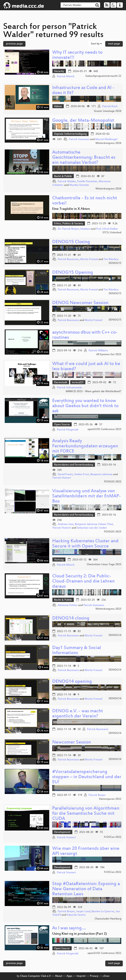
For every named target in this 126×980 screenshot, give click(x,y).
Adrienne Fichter (68, 605)
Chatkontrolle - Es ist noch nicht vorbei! (85, 201)
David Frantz (65, 474)
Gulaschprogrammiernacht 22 (103, 76)
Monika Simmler (79, 185)
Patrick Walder (67, 182)
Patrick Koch (110, 106)
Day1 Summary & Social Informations (77, 651)
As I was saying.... (69, 928)
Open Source (62, 425)
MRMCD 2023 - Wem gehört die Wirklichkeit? (93, 392)
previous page (14, 44)
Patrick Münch (66, 77)
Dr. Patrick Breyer (68, 229)
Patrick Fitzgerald (67, 430)
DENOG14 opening (72, 682)
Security (59, 71)
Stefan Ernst (82, 474)
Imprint (81, 976)
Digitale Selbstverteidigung (70, 134)
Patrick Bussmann (68, 259)
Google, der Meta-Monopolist (83, 121)
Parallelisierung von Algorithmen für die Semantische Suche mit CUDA (86, 814)
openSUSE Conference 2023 (104, 429)
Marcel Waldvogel (106, 139)
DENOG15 (115, 263)
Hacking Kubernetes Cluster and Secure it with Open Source (85, 544)
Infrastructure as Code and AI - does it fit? (83, 91)
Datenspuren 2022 (110, 799)
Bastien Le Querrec (103, 912)
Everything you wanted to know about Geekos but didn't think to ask (85, 406)
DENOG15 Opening (73, 273)
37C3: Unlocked (112, 233)
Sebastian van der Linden (92, 528)
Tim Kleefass (111, 259)
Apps (69, 976)
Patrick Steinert (66, 838)
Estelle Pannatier (87, 182)
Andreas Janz (66, 524)
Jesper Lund (83, 912)
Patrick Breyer (97, 795)
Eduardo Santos (76, 915)
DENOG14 (115, 635)
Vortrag (59, 560)
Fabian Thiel (106, 524)
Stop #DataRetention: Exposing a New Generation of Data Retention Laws (86, 889)
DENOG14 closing (71, 619)
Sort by (96, 44)
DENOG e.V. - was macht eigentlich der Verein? (78, 714)
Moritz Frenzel (89, 259)
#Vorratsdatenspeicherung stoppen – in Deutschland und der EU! (87, 777)
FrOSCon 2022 (113, 837)
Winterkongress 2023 (108, 609)
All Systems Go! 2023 (109, 355)
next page (114, 44)
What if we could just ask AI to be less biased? (86, 367)
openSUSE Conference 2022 (104, 953)
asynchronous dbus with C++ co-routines (85, 335)
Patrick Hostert (62, 478)
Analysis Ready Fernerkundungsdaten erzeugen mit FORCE (85, 446)
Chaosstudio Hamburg (108, 919)
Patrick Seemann (79, 139)
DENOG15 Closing (71, 242)
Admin (58, 106)
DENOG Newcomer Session (80, 303)
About (59, 976)
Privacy (94, 976)
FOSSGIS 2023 (113, 482)
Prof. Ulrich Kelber (107, 229)
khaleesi (85, 229)
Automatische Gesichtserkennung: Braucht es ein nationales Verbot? (84, 158)
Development (62, 832)
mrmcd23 (78, 383)
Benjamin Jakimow (101, 474)
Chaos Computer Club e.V (35, 976)
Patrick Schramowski (69, 388)
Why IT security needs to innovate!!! (77, 55)
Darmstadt (61, 383)
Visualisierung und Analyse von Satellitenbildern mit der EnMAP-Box (87, 496)
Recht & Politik (63, 176)
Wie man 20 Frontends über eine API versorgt (86, 851)
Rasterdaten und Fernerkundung (74, 465)
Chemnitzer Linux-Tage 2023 (104, 565)
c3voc (106, 976)
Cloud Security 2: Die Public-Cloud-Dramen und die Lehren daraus (83, 582)
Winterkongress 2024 (108, 143)
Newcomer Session (72, 743)
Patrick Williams (98, 351)
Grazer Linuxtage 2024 (108, 111)
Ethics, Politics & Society (69, 224)
